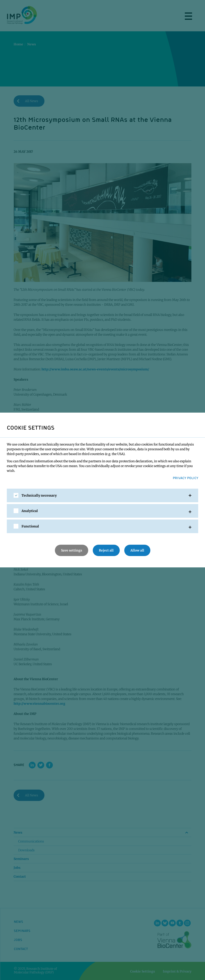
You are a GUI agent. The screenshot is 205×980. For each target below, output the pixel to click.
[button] (102, 495)
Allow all (137, 550)
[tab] (102, 495)
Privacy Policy (185, 478)
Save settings (72, 550)
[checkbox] (16, 495)
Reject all (106, 550)
